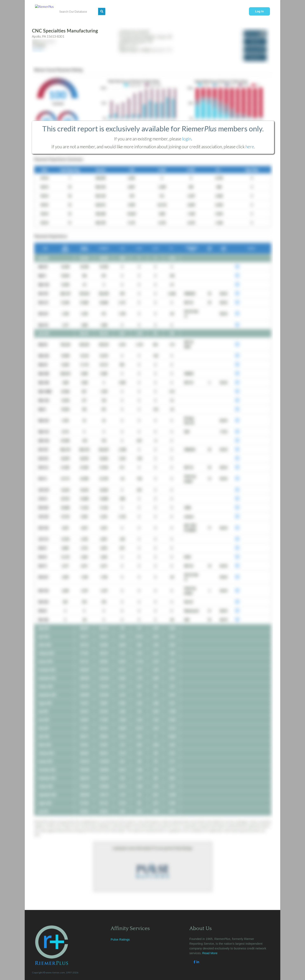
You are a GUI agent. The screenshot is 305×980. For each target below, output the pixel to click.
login (187, 139)
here (250, 147)
